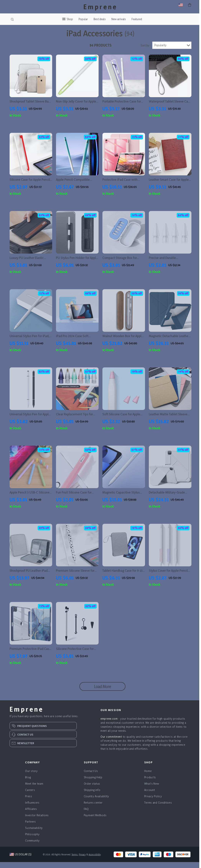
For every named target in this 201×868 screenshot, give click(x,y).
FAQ (86, 815)
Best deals (100, 19)
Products (150, 783)
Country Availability (96, 802)
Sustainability (34, 834)
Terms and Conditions (158, 808)
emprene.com (109, 725)
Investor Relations (37, 821)
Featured (137, 19)
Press (29, 802)
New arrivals (119, 19)
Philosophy (32, 840)
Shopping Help (93, 783)
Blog (28, 783)
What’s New (152, 790)
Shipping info (92, 796)
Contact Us (91, 777)
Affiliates (31, 815)
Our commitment (111, 743)
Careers (30, 796)
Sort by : (145, 51)
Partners (30, 827)
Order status (92, 790)
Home (148, 777)
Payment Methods (95, 821)
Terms (75, 860)
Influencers (32, 808)
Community (32, 846)
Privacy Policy (153, 802)
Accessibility (95, 860)
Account (150, 796)
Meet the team (34, 790)
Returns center (93, 808)
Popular (83, 19)
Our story (31, 777)
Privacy (82, 860)
